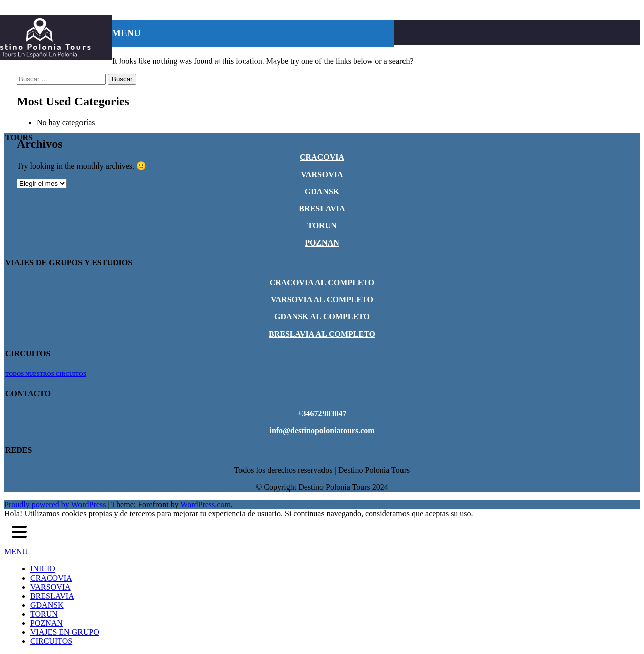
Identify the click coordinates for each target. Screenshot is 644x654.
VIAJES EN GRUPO (193, 65)
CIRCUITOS (258, 65)
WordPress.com (205, 504)
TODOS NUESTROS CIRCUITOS (46, 374)
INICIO (128, 53)
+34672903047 (322, 413)
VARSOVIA (219, 53)
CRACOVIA (169, 53)
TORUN (357, 53)
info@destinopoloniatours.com (322, 430)
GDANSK (317, 53)
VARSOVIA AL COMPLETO (322, 300)
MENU (16, 552)
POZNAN (132, 65)
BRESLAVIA (269, 53)
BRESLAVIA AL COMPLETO (322, 334)
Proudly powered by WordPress (55, 504)
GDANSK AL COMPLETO (322, 317)
